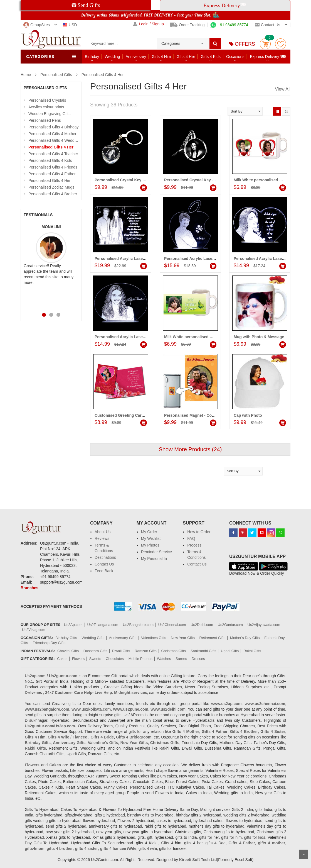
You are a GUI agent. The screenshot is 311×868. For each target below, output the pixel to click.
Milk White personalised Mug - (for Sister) (202, 337)
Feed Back (104, 571)
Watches (164, 659)
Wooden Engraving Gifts (50, 114)
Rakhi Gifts (252, 651)
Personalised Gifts (56, 75)
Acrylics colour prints (46, 107)
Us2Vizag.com (34, 630)
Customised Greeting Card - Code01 (128, 415)
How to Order (199, 532)
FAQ (191, 538)
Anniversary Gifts (123, 638)
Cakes (62, 659)
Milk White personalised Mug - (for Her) (270, 180)
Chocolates (115, 659)
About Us (103, 532)
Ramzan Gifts (146, 651)
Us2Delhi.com (202, 625)
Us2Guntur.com (230, 625)
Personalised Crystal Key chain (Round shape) (207, 180)
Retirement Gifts (213, 638)
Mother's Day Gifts (245, 638)
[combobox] (183, 42)
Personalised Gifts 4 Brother (53, 194)
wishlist (281, 44)
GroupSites (37, 25)
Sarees (181, 659)
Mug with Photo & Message (259, 337)
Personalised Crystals (47, 100)
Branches (29, 588)
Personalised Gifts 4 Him (50, 181)
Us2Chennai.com (172, 625)
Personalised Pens (45, 120)
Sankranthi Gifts (203, 651)
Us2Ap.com (73, 625)
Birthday (92, 57)
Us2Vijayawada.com (264, 625)
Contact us (268, 25)
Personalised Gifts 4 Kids (50, 160)
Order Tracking (187, 25)
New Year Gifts (183, 638)
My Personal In (154, 559)
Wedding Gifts (93, 638)
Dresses (198, 659)
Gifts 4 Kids (211, 57)
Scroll (303, 854)
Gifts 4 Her (186, 57)
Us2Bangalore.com (138, 625)
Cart (265, 44)
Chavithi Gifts (68, 651)
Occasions (235, 57)
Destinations (105, 557)
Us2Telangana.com (103, 625)
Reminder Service (156, 552)
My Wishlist (151, 538)
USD (70, 25)
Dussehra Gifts (95, 651)
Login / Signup (148, 24)
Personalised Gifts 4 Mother (52, 134)
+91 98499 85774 (229, 25)
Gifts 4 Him (161, 57)
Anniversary (136, 57)
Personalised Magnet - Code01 (192, 415)
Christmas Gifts (173, 651)
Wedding (112, 57)
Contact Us (104, 564)
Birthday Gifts (66, 638)
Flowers (78, 659)
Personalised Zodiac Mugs (51, 187)
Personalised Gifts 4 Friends (53, 167)
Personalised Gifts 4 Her (103, 75)
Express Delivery (268, 56)
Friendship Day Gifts (49, 643)
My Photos (150, 545)
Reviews (102, 538)
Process (194, 545)
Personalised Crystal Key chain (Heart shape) (137, 180)
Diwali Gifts (121, 651)
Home (26, 75)
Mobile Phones (140, 659)
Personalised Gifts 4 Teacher (53, 154)
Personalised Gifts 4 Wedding (54, 140)
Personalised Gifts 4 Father (52, 174)
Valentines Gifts (154, 638)
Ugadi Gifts (230, 651)
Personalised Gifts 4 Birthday (54, 127)
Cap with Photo (248, 415)
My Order (149, 532)
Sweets (95, 659)
